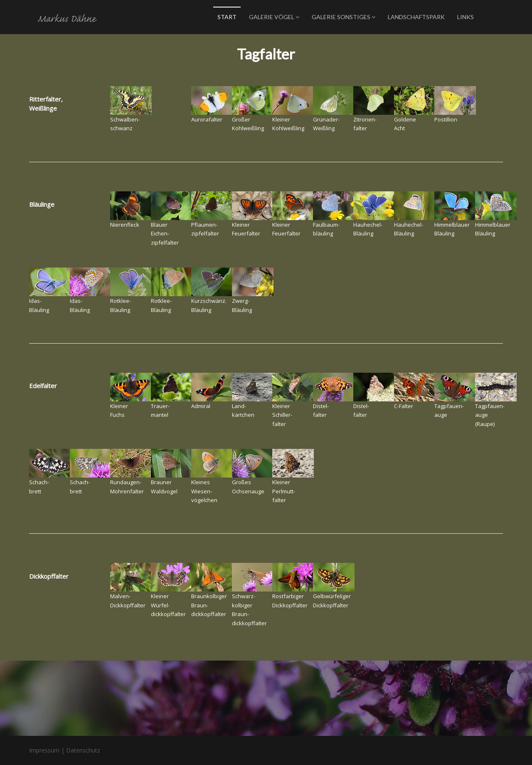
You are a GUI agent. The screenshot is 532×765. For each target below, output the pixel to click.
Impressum (44, 750)
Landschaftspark (416, 17)
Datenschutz (83, 750)
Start (227, 17)
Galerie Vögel (274, 17)
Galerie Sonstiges (344, 17)
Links (465, 17)
